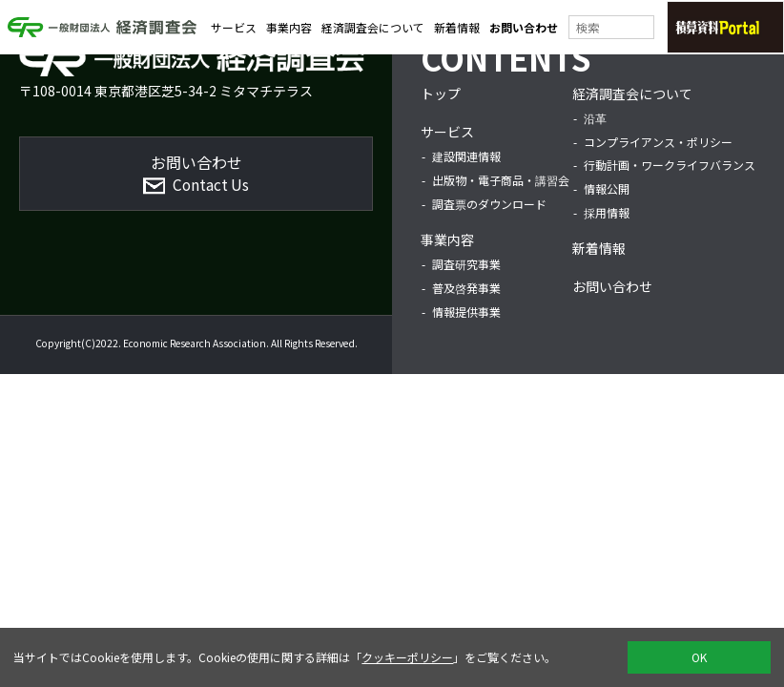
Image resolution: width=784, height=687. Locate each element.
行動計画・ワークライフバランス (670, 165)
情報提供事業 (466, 312)
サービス (234, 29)
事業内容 (289, 29)
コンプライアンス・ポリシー (658, 142)
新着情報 (457, 29)
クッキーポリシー (407, 657)
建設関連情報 (466, 156)
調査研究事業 (466, 264)
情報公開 (607, 188)
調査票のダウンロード (489, 204)
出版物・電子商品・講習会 (501, 180)
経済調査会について (373, 29)
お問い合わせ (524, 29)
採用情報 (607, 212)
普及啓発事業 (466, 288)
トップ (441, 94)
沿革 (595, 118)
